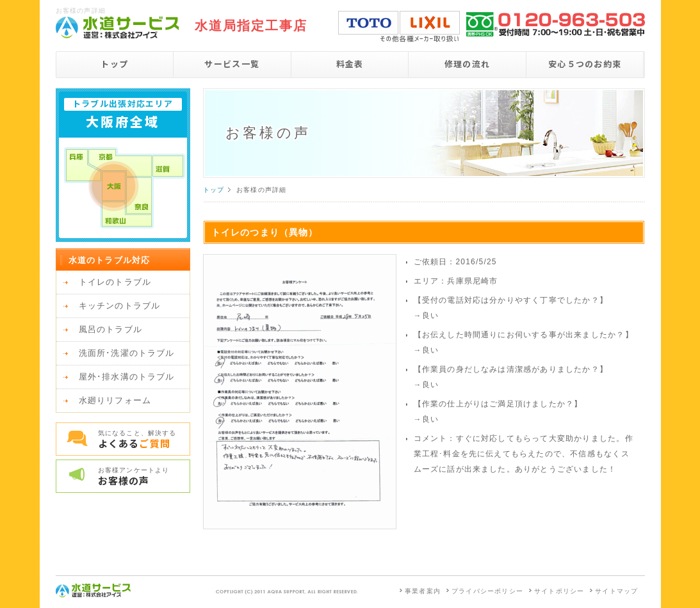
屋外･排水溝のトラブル (127, 377)
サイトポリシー (559, 591)
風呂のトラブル (110, 329)
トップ (114, 64)
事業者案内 (423, 591)
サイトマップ (616, 591)
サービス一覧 (232, 64)
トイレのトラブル (115, 282)
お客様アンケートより (144, 477)
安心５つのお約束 (585, 64)
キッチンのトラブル (120, 306)
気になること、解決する (144, 440)
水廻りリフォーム (115, 400)
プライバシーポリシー (487, 591)
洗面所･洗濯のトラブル (127, 353)
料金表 (350, 64)
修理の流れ (468, 64)
